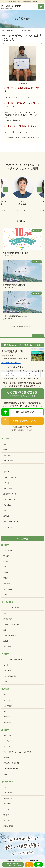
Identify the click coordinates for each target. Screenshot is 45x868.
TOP (3, 30)
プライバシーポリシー (11, 522)
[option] (22, 193)
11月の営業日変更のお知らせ (15, 316)
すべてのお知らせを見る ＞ (22, 326)
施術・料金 (7, 455)
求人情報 (6, 516)
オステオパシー (8, 483)
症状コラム (7, 505)
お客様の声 (9, 30)
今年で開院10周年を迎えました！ (17, 253)
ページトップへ (38, 336)
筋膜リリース (8, 488)
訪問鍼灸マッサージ (10, 494)
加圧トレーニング (9, 500)
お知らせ (6, 510)
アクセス (6, 466)
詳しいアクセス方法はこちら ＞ (11, 363)
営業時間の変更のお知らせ (14, 285)
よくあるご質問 (8, 461)
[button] (5, 190)
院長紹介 (6, 450)
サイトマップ (8, 527)
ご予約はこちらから (10, 477)
